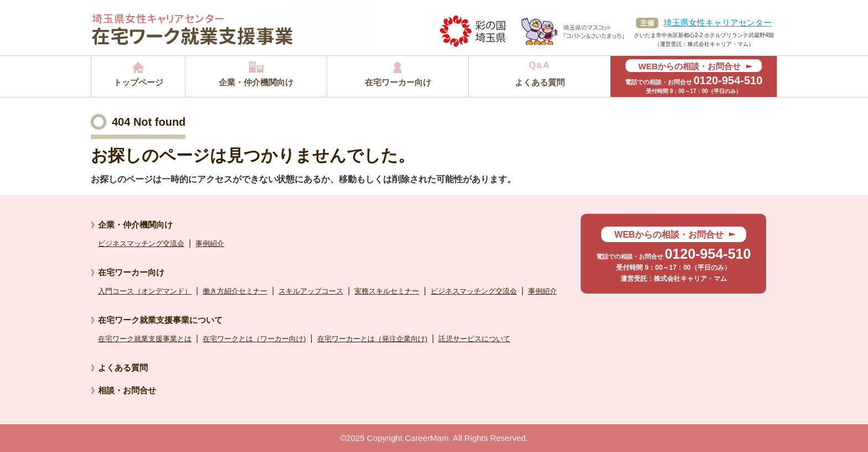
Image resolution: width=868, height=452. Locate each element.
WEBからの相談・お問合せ (689, 66)
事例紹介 (210, 243)
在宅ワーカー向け (398, 82)
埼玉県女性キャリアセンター (718, 22)
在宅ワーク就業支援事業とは (145, 339)
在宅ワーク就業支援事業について (160, 320)
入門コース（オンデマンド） (145, 291)
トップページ (138, 82)
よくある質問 (540, 82)
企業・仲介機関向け (256, 82)
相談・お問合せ (127, 390)
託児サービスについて (474, 339)
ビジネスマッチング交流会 (141, 243)
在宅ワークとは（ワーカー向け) (254, 339)
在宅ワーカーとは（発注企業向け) (372, 339)
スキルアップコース (311, 291)
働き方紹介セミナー (235, 291)
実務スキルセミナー (387, 291)
